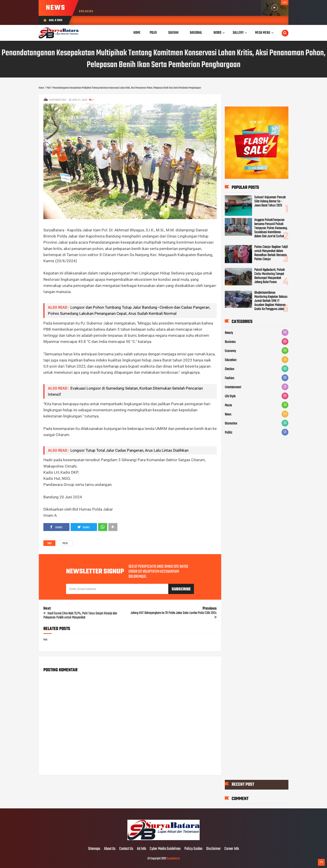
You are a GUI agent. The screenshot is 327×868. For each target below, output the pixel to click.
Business (230, 342)
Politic (229, 433)
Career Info (232, 849)
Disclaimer (213, 849)
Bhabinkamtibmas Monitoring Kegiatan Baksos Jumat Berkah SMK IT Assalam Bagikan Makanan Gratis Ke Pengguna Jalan (271, 301)
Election (230, 369)
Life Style (230, 396)
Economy (230, 351)
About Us (110, 849)
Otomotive (231, 424)
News (228, 415)
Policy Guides (193, 849)
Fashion (230, 378)
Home (137, 33)
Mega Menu (263, 33)
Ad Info (141, 849)
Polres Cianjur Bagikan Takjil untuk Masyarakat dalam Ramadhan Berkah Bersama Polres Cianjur (271, 253)
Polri (65, 543)
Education (231, 360)
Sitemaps (94, 849)
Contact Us (126, 849)
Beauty (229, 333)
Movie (228, 405)
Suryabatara (173, 859)
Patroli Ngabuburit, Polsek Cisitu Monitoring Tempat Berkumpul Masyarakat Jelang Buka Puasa (270, 276)
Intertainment (233, 387)
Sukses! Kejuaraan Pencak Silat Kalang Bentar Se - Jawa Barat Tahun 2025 (270, 201)
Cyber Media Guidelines (165, 849)
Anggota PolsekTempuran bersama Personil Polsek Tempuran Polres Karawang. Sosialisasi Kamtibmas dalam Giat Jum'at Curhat (271, 228)
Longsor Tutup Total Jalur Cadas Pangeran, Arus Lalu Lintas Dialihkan (129, 450)
